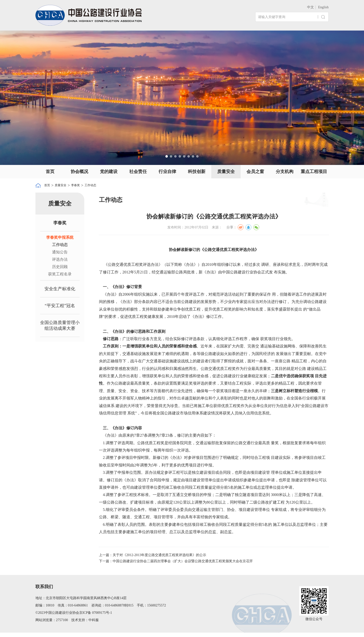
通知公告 (60, 253)
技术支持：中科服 (85, 624)
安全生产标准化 (60, 290)
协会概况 (79, 172)
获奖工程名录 (60, 275)
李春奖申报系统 (60, 238)
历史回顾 (60, 267)
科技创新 (197, 172)
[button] (167, 156)
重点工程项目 (314, 172)
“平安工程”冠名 (60, 306)
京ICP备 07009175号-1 (96, 617)
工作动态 (101, 186)
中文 (310, 7)
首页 (50, 172)
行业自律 (167, 172)
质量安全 (226, 172)
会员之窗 (255, 172)
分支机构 (285, 172)
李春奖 (83, 186)
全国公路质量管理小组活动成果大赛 (60, 326)
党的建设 (109, 172)
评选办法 (60, 260)
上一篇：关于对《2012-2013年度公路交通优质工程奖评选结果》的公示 (160, 556)
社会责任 (138, 172)
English (323, 7)
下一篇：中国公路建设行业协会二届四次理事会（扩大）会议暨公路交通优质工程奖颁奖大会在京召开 (187, 564)
